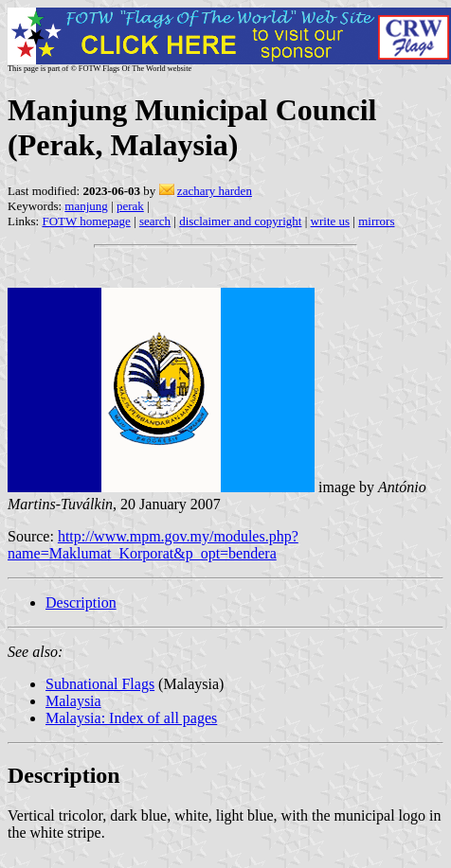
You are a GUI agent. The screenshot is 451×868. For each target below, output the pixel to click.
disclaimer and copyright (240, 221)
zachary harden (215, 191)
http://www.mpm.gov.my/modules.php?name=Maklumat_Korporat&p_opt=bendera (153, 545)
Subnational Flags (100, 684)
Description (81, 602)
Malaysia (73, 701)
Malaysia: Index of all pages (131, 718)
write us (331, 221)
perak (130, 206)
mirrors (376, 221)
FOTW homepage (86, 221)
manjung (86, 206)
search (155, 221)
